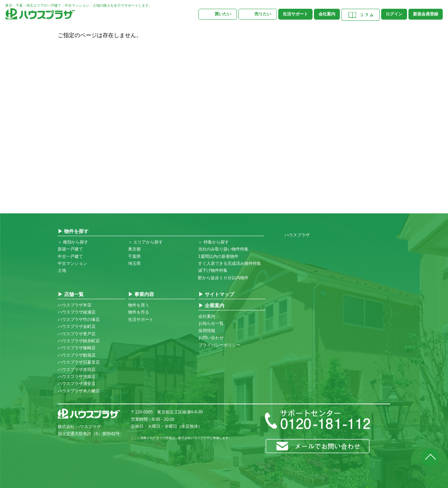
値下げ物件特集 (213, 270)
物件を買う (139, 305)
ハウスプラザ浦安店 (77, 384)
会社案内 (327, 14)
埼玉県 (134, 263)
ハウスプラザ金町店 (77, 327)
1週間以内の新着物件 (218, 256)
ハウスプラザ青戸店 (77, 334)
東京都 (134, 249)
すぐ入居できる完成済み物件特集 (230, 263)
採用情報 (207, 331)
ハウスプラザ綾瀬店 (77, 312)
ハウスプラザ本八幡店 (79, 391)
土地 (62, 270)
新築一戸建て (70, 249)
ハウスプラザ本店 (75, 305)
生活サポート (295, 14)
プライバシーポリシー (219, 345)
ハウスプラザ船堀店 (77, 355)
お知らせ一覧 (211, 323)
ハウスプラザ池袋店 (77, 377)
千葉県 (134, 256)
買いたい (223, 14)
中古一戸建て (70, 256)
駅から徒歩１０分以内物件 (223, 278)
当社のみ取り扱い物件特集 (223, 249)
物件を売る (139, 312)
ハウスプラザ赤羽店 (77, 370)
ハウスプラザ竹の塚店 (79, 319)
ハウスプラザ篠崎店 (77, 348)
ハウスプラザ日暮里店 (79, 362)
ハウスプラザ (297, 235)
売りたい (263, 14)
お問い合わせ (211, 338)
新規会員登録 (426, 14)
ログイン (394, 14)
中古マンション (72, 263)
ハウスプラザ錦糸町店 (79, 341)
